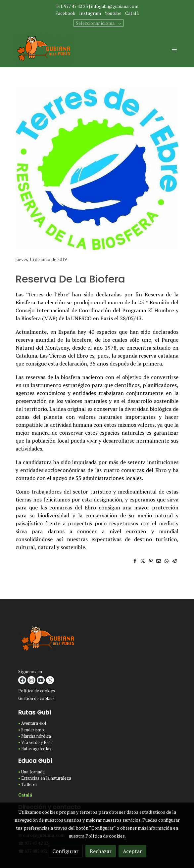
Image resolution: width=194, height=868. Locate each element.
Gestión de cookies (36, 698)
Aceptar (132, 851)
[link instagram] (31, 680)
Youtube (113, 13)
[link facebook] (22, 680)
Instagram (90, 13)
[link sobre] (97, 640)
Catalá (25, 795)
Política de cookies (37, 691)
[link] (44, 49)
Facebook (65, 13)
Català (132, 13)
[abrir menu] (174, 49)
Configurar (65, 851)
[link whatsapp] (50, 680)
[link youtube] (41, 680)
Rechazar (101, 851)
